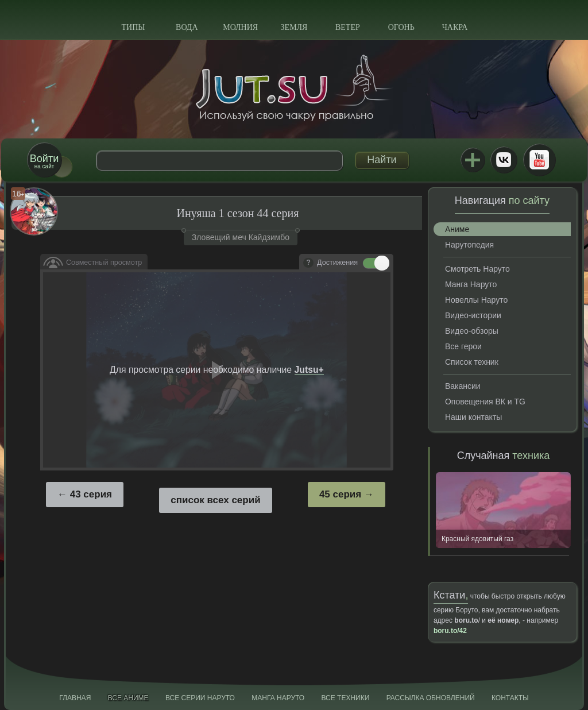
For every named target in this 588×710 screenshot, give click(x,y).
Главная (75, 698)
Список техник (472, 362)
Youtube (539, 160)
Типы (133, 27)
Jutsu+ (473, 160)
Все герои (463, 346)
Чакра (455, 27)
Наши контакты (473, 417)
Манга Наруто (471, 284)
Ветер (348, 27)
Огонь (401, 27)
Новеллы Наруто (476, 300)
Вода (187, 27)
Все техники (345, 698)
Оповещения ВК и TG (485, 402)
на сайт (44, 161)
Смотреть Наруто (477, 269)
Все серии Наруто (200, 698)
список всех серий (215, 500)
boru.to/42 (450, 631)
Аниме (457, 229)
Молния (240, 27)
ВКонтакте (504, 160)
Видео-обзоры (472, 331)
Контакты (510, 698)
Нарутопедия (469, 245)
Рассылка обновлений (431, 698)
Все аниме (128, 698)
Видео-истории (473, 315)
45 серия (340, 494)
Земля (294, 27)
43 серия (91, 494)
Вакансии (463, 386)
